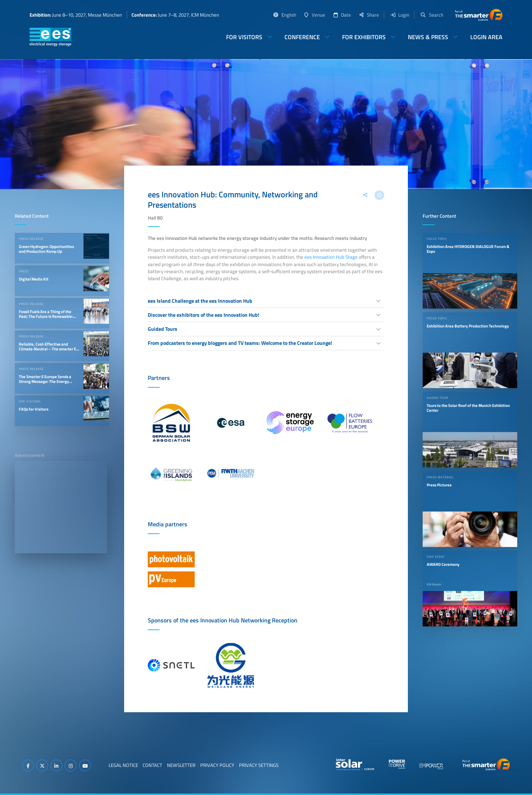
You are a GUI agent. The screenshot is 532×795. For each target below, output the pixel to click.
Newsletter (181, 765)
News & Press (428, 37)
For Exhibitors (364, 37)
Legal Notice (123, 765)
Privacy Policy (217, 765)
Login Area (486, 37)
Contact (152, 765)
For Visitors (244, 37)
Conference (302, 37)
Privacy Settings (259, 765)
